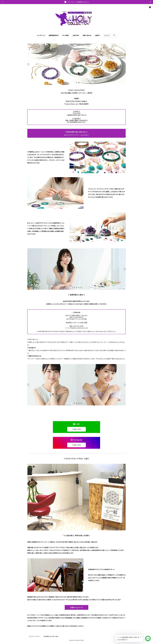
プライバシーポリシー (35, 636)
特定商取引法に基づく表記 (51, 636)
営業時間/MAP (54, 35)
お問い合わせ (87, 35)
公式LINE (76, 35)
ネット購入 (66, 35)
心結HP (97, 35)
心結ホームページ (76, 607)
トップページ (41, 35)
